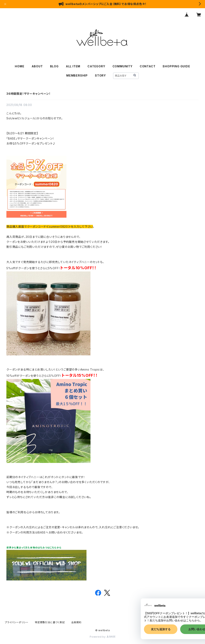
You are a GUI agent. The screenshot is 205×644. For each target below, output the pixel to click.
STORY (100, 75)
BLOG (54, 66)
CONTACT (148, 66)
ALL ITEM (73, 66)
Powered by (102, 637)
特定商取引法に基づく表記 (50, 622)
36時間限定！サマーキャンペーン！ (29, 94)
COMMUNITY (123, 66)
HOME (20, 66)
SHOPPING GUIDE (176, 66)
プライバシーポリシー (17, 622)
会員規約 (76, 622)
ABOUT (37, 66)
